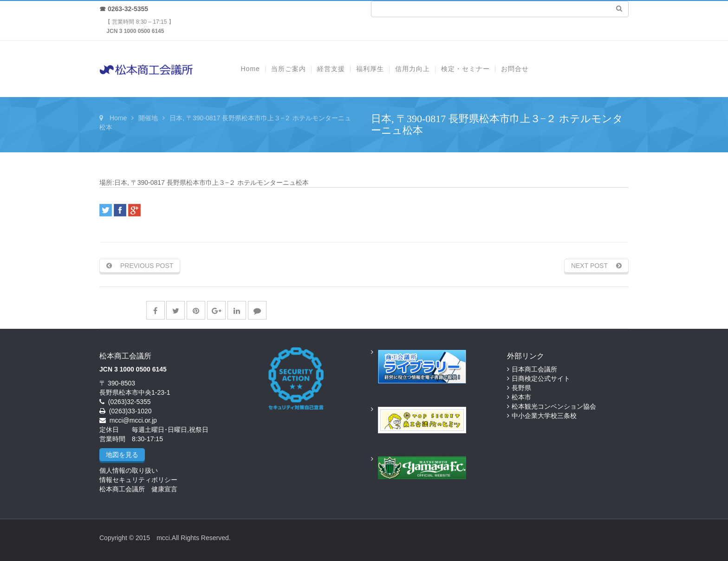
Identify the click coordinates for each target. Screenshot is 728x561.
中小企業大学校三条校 (544, 416)
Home (118, 118)
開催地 (148, 118)
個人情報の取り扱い (129, 470)
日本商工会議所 (534, 369)
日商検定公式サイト (541, 378)
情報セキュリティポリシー (138, 480)
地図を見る (122, 455)
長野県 (521, 388)
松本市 (521, 397)
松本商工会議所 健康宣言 (138, 489)
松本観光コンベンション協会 (554, 406)
